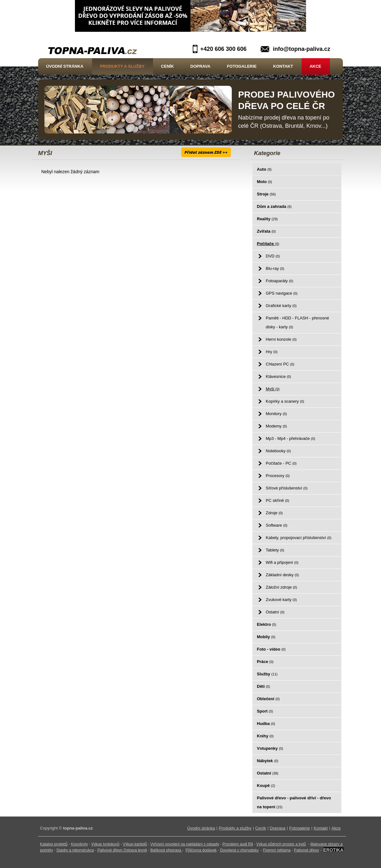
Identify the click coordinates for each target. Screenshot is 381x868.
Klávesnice (278, 376)
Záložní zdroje (281, 587)
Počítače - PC (281, 463)
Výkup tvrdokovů (105, 844)
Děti (263, 686)
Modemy (276, 426)
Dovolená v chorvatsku (239, 850)
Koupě (266, 786)
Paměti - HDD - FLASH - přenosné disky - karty (297, 322)
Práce (265, 662)
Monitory (276, 414)
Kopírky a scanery (285, 401)
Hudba (266, 724)
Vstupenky (270, 748)
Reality (267, 219)
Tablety (275, 550)
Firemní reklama (277, 850)
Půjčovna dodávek (201, 850)
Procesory (278, 476)
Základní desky (282, 575)
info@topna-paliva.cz (301, 49)
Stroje (266, 194)
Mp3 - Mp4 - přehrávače (291, 438)
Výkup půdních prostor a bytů (281, 844)
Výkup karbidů (135, 844)
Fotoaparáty (279, 281)
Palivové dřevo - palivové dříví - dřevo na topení (294, 802)
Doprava (201, 66)
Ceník (167, 66)
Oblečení (268, 699)
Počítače (268, 244)
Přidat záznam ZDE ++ (206, 152)
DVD (273, 256)
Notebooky (278, 451)
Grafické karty (281, 306)
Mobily (266, 637)
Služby (267, 674)
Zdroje (274, 513)
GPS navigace (282, 293)
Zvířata (266, 231)
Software (277, 525)
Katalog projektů (54, 844)
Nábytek (267, 761)
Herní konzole (281, 339)
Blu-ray (275, 268)
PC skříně (277, 500)
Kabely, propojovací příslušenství (299, 538)
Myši (273, 389)
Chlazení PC (280, 364)
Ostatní (275, 612)
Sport (265, 711)
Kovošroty (79, 844)
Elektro (267, 624)
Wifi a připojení (282, 562)
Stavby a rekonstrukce (75, 850)
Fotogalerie (242, 66)
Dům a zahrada (274, 206)
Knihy (265, 736)
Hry (272, 352)
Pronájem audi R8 (238, 844)
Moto (264, 182)
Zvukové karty (281, 600)
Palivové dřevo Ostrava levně (122, 850)
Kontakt (283, 66)
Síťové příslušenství (287, 488)
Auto (264, 169)
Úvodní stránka (65, 66)
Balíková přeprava (166, 850)
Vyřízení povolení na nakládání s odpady (185, 844)
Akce (315, 66)
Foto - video (271, 649)
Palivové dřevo (307, 850)
